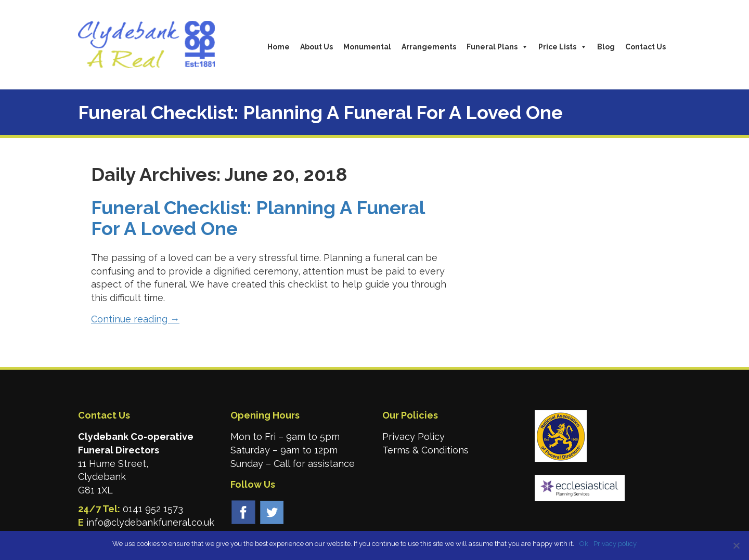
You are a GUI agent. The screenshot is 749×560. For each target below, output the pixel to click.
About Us (317, 47)
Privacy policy (615, 544)
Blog (606, 47)
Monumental (367, 47)
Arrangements (429, 47)
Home (279, 47)
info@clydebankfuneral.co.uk (150, 522)
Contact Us (645, 47)
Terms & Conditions (425, 450)
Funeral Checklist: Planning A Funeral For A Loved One (258, 218)
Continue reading (135, 319)
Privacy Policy (414, 437)
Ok (584, 544)
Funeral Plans (492, 47)
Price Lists (557, 47)
